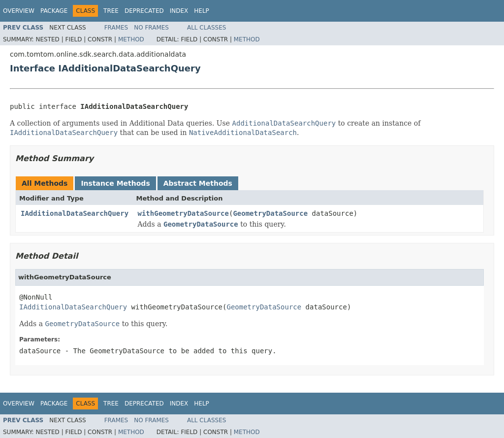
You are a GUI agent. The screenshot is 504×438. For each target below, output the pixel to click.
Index (179, 11)
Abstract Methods (198, 183)
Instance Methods (115, 183)
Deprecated (144, 11)
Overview (19, 11)
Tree (111, 11)
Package (54, 11)
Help (202, 11)
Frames (116, 28)
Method (131, 39)
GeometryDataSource (270, 213)
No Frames (151, 28)
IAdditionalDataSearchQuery (75, 213)
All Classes (206, 28)
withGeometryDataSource (183, 213)
